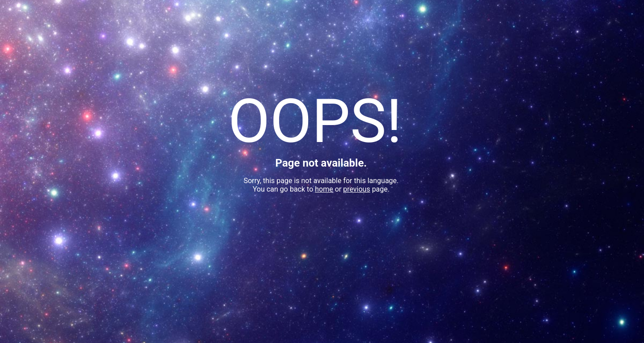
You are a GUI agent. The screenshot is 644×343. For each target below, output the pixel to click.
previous (356, 189)
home (324, 189)
